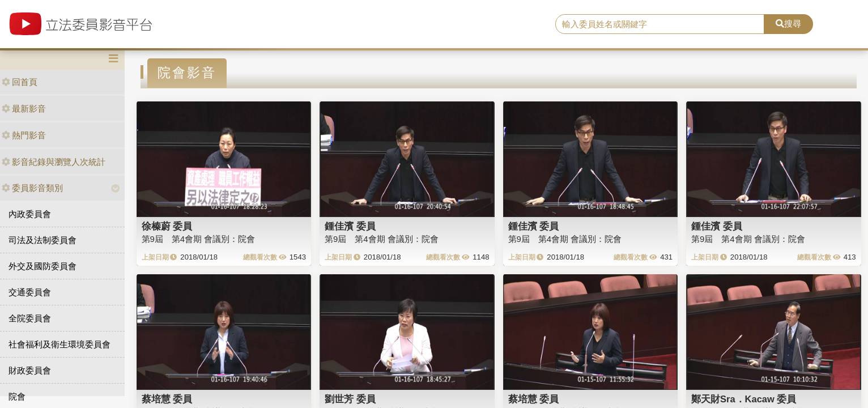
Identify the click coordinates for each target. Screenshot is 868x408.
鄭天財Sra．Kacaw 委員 (744, 399)
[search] (660, 24)
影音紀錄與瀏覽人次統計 (54, 162)
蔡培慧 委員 (167, 399)
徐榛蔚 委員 (167, 226)
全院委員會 (30, 318)
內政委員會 (30, 214)
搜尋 (788, 24)
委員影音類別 (32, 188)
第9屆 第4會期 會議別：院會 (199, 239)
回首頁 (20, 82)
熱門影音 (24, 135)
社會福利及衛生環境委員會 (59, 344)
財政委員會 (30, 370)
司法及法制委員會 (42, 240)
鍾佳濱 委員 (350, 226)
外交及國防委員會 (42, 266)
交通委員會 (30, 292)
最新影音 (24, 109)
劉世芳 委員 (350, 399)
